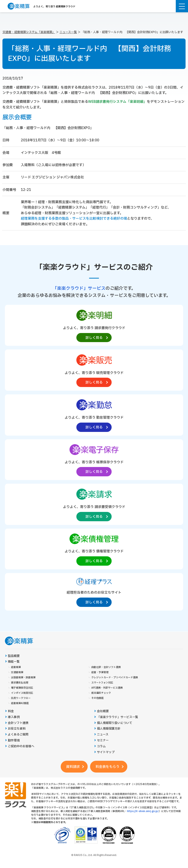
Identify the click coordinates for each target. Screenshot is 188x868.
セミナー (103, 741)
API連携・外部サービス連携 (107, 688)
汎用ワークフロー (21, 698)
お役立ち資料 (17, 729)
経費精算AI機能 (20, 703)
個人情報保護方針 (109, 729)
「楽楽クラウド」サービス (79, 288)
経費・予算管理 (100, 672)
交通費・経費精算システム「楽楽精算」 (29, 32)
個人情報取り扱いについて (115, 723)
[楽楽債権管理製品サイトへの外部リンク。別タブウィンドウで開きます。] (94, 549)
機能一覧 (14, 662)
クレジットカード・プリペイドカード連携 (115, 678)
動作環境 (14, 741)
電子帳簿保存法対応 (22, 688)
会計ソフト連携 (18, 723)
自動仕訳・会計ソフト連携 (106, 667)
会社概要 (103, 711)
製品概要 (14, 656)
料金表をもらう (107, 767)
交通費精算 (17, 672)
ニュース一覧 (68, 32)
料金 (11, 711)
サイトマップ (106, 752)
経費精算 (16, 667)
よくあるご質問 (18, 735)
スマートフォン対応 (102, 683)
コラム (101, 746)
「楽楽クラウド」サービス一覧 (117, 717)
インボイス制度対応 (22, 693)
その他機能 (97, 698)
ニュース (103, 735)
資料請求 (73, 767)
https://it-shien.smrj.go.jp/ (143, 811)
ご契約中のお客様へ (21, 746)
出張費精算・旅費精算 (23, 678)
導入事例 (14, 717)
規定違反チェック (101, 693)
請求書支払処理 (20, 683)
